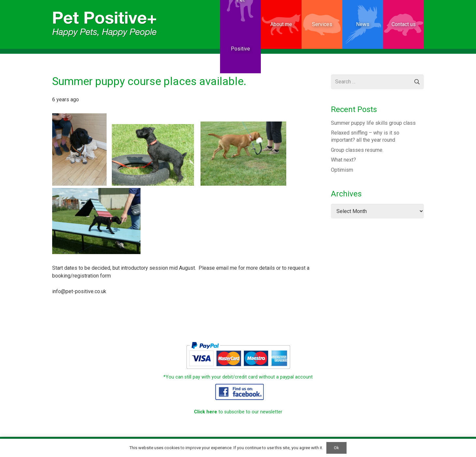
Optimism (342, 170)
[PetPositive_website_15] (238, 391)
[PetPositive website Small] (105, 24)
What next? (343, 160)
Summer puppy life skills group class (373, 123)
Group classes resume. (357, 150)
